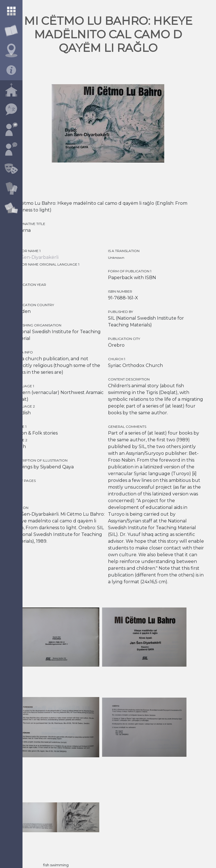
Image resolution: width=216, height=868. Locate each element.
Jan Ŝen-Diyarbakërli (35, 257)
